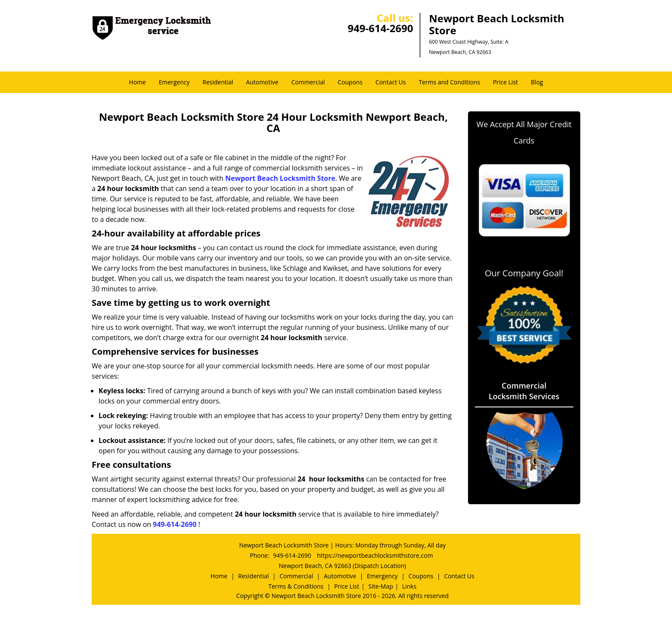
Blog (537, 82)
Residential (218, 82)
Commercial (308, 82)
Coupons (350, 82)
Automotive (262, 82)
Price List (505, 82)
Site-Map (381, 586)
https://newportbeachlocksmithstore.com (375, 555)
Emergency (174, 82)
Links (409, 586)
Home (138, 82)
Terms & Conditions (296, 586)
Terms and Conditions (449, 82)
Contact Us (391, 82)
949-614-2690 (380, 28)
